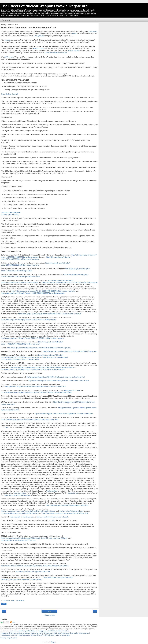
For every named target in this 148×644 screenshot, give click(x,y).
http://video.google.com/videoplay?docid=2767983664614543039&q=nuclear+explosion (39, 348)
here (7, 427)
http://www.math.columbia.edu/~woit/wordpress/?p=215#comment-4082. (46, 635)
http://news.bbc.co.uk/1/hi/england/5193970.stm (33, 572)
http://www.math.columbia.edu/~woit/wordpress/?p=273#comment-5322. (34, 633)
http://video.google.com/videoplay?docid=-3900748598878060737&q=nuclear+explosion (33, 293)
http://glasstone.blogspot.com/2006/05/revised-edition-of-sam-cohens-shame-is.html (36, 386)
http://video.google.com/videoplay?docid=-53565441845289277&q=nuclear (70, 351)
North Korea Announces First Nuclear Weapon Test (29, 28)
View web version (49, 615)
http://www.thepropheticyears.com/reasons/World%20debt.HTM (65, 513)
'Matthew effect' (52, 491)
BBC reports (9, 57)
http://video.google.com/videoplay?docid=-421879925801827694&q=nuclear (29, 320)
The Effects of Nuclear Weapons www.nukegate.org (44, 6)
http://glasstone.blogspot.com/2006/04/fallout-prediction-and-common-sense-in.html (59, 381)
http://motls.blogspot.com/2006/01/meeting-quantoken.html (67, 505)
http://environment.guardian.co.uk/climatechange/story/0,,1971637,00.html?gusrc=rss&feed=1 (35, 566)
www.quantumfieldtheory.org (19, 631)
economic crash (20, 493)
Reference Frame (60, 53)
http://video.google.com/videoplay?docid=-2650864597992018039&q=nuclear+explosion (33, 369)
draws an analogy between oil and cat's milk (52, 517)
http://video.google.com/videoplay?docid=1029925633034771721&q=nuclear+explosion (50, 314)
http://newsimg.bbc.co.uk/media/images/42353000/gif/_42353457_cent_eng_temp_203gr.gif (34, 538)
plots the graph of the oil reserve (21, 517)
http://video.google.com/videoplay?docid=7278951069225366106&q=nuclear (70, 283)
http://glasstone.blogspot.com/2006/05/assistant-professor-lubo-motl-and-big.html (64, 414)
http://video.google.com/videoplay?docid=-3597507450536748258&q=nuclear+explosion (42, 367)
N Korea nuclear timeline (10, 215)
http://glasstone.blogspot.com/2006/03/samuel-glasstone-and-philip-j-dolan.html (30, 420)
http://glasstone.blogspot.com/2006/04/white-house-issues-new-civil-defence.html (55, 377)
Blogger (53, 642)
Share (4, 604)
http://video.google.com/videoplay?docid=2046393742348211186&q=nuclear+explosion (33, 338)
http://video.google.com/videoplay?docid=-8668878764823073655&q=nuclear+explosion (43, 291)
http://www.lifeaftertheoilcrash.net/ (71, 511)
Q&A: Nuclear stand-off (9, 94)
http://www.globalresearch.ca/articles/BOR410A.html (20, 513)
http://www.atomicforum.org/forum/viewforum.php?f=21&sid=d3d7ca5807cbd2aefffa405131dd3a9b (37, 392)
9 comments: (20, 601)
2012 (54, 521)
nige (13, 622)
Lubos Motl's (49, 53)
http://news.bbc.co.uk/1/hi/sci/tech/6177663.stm (18, 540)
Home (49, 611)
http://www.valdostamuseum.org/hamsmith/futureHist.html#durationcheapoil (28, 511)
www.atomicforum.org (72, 390)
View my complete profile (9, 638)
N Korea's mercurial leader (11, 212)
